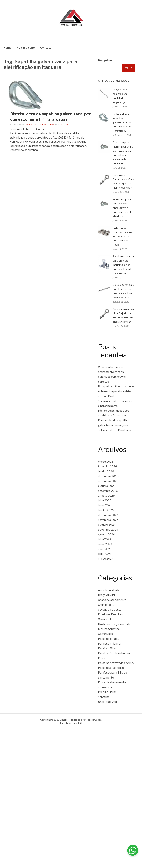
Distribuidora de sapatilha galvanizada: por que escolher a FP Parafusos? (123, 122)
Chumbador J (106, 605)
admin (28, 125)
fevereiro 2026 (108, 467)
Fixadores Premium (110, 614)
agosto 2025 (106, 496)
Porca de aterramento (112, 682)
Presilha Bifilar (107, 692)
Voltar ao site (26, 48)
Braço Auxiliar (107, 595)
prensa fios (105, 687)
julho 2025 (105, 500)
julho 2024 (105, 539)
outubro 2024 (107, 525)
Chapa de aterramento (112, 600)
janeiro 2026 (106, 471)
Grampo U (104, 619)
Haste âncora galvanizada (114, 624)
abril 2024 (104, 554)
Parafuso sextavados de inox (116, 663)
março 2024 (106, 559)
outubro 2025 (107, 486)
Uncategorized (107, 702)
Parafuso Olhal (107, 648)
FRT (80, 723)
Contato (46, 48)
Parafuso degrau (109, 639)
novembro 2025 (108, 481)
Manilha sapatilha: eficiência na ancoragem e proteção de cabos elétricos (124, 208)
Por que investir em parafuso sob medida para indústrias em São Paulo (116, 391)
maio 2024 (105, 549)
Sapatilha (64, 125)
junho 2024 (105, 544)
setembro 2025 (108, 491)
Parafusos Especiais (111, 668)
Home (8, 48)
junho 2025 (105, 505)
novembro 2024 (108, 520)
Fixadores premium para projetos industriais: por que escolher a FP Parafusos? (124, 265)
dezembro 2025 (108, 476)
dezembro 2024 (108, 515)
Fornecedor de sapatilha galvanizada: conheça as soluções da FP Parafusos (114, 425)
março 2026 (106, 462)
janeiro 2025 (106, 510)
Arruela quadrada (109, 590)
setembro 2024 (108, 530)
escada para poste (110, 610)
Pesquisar (105, 61)
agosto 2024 (106, 534)
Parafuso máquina (109, 644)
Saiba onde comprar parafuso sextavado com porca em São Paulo (123, 236)
